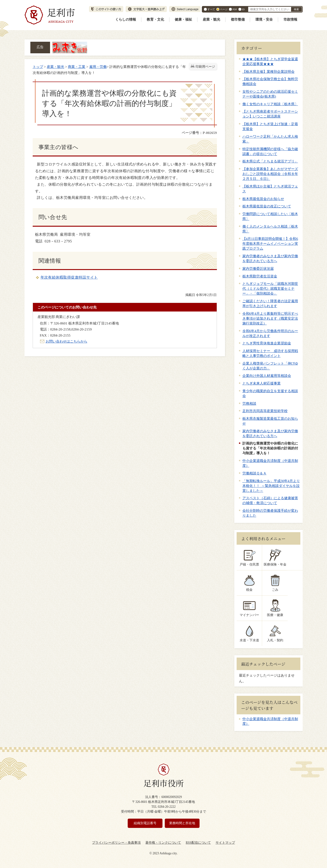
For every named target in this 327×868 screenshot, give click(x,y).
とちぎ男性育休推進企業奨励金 (267, 343)
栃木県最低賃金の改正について (267, 206)
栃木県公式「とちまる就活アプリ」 (270, 161)
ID (243, 9)
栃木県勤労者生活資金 (260, 276)
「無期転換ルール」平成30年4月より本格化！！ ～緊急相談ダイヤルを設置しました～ (271, 486)
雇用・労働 (98, 67)
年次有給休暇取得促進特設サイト (69, 277)
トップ (38, 67)
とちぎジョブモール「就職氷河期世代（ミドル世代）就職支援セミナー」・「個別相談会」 (270, 288)
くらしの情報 (126, 19)
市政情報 (290, 19)
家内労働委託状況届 (258, 269)
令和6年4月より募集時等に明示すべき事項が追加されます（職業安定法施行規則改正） (270, 318)
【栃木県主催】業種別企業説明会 (268, 72)
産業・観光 (211, 19)
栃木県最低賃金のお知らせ (263, 199)
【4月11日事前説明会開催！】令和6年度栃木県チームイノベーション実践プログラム (270, 243)
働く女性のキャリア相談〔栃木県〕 (270, 104)
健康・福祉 (183, 19)
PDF (235, 9)
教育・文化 (155, 19)
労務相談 (249, 403)
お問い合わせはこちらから (67, 341)
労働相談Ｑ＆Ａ (254, 473)
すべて (211, 9)
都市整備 (238, 19)
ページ (224, 9)
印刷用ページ (205, 67)
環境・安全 (264, 19)
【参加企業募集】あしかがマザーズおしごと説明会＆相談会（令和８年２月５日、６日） (270, 174)
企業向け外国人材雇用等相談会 (267, 376)
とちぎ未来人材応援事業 (262, 383)
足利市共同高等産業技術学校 (265, 411)
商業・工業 (77, 67)
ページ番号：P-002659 (199, 133)
